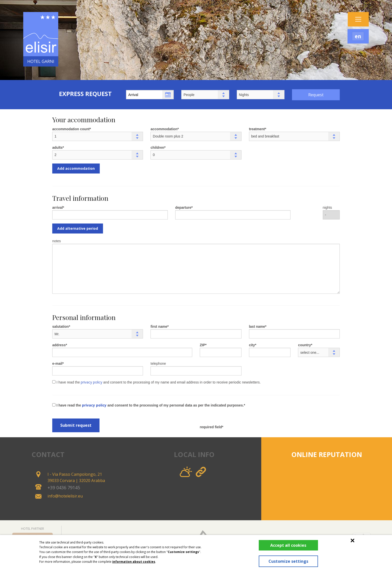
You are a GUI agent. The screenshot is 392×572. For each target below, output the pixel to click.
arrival (57, 207)
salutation (60, 326)
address (59, 345)
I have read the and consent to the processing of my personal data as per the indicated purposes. (148, 405)
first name (159, 326)
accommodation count (71, 129)
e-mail (57, 363)
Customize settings (287, 561)
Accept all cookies (287, 545)
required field (211, 427)
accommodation (164, 129)
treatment (257, 129)
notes (56, 241)
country (304, 345)
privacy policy (91, 382)
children (157, 147)
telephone (158, 363)
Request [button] (316, 95)
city (252, 345)
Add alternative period (78, 228)
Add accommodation (76, 168)
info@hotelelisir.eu (65, 496)
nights (327, 207)
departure (183, 207)
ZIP (202, 345)
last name (257, 326)
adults (57, 147)
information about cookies (134, 562)
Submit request (76, 425)
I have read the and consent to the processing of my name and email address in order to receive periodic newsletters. (156, 382)
